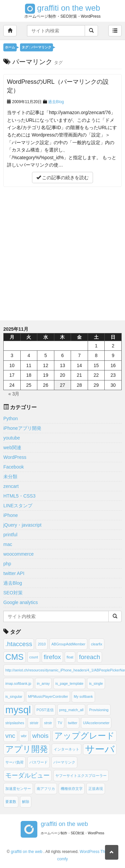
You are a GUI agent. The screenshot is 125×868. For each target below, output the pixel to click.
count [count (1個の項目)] (34, 657)
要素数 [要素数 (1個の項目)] (11, 802)
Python (11, 418)
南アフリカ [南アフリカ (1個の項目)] (46, 789)
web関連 (12, 448)
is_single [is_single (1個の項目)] (96, 683)
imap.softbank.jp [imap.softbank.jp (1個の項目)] (18, 683)
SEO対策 (13, 593)
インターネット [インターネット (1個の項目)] (66, 749)
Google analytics (21, 602)
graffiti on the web (63, 8)
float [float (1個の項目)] (70, 657)
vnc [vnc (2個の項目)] (10, 736)
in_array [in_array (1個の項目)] (43, 683)
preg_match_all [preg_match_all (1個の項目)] (71, 710)
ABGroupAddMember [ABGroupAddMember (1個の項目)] (68, 644)
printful (10, 535)
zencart (11, 486)
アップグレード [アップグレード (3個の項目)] (84, 736)
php (7, 564)
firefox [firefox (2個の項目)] (52, 657)
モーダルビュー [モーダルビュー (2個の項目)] (27, 775)
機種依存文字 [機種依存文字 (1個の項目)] (72, 789)
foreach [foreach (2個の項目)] (90, 657)
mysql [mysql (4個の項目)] (18, 710)
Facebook (13, 467)
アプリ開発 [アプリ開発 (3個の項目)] (27, 749)
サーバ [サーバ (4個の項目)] (100, 749)
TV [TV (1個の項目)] (60, 723)
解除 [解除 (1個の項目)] (26, 802)
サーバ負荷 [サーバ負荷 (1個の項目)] (14, 762)
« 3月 (14, 394)
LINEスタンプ (18, 506)
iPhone (11, 515)
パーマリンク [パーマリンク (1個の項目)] (64, 762)
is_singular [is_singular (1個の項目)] (14, 696)
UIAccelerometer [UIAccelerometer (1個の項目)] (96, 723)
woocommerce (18, 554)
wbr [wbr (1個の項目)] (24, 736)
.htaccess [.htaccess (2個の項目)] (19, 644)
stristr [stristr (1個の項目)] (34, 723)
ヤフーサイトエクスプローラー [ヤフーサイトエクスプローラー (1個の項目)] (81, 776)
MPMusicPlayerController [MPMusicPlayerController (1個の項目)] (48, 696)
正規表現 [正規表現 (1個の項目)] (96, 789)
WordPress (15, 457)
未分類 (10, 477)
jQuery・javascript (22, 525)
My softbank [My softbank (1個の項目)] (83, 696)
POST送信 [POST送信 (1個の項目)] (45, 710)
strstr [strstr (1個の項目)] (48, 723)
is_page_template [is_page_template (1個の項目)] (69, 683)
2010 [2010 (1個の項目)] (42, 644)
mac (8, 544)
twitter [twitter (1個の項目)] (73, 723)
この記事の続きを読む (63, 178)
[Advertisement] (62, 253)
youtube (12, 438)
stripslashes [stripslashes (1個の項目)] (15, 723)
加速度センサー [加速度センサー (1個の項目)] (18, 789)
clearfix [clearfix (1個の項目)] (97, 644)
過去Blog (56, 102)
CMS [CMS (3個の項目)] (14, 657)
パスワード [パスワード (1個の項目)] (38, 762)
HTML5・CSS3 (19, 496)
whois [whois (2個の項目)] (40, 736)
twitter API (14, 573)
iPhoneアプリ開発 (22, 428)
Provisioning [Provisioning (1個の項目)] (99, 710)
